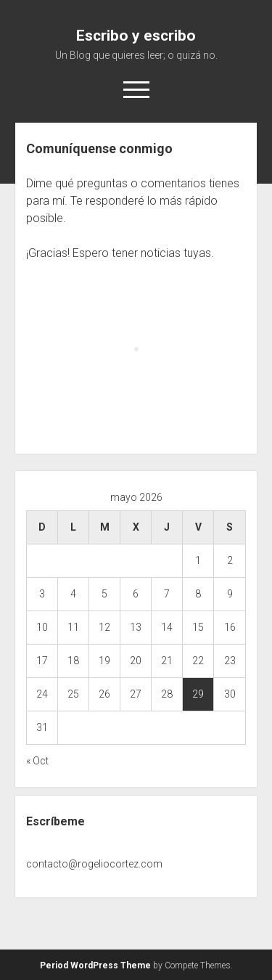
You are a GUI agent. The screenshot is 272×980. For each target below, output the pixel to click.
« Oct (37, 761)
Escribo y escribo (136, 36)
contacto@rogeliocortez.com (94, 864)
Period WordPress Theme (95, 965)
